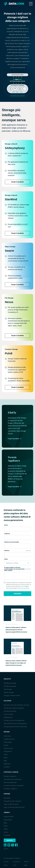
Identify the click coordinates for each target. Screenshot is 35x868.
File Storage (8, 689)
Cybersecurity (8, 717)
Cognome (7, 534)
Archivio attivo (8, 714)
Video (6, 755)
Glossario (7, 767)
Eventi (6, 758)
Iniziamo (18, 594)
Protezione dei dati (10, 711)
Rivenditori (7, 798)
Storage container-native (12, 696)
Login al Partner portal (11, 804)
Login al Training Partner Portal (14, 807)
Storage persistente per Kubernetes (15, 727)
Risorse (7, 732)
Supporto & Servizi (11, 772)
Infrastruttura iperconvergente (14, 708)
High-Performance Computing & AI (15, 724)
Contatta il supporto (10, 789)
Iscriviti (6, 849)
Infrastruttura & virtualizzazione (14, 720)
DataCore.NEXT (9, 817)
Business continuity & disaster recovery (16, 705)
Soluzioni (7, 701)
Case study (7, 736)
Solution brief (8, 748)
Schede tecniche (9, 739)
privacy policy (25, 588)
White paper (8, 742)
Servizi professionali (10, 782)
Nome (6, 525)
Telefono (17, 551)
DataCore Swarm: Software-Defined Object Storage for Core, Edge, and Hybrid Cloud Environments (16, 663)
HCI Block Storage (10, 686)
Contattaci (7, 835)
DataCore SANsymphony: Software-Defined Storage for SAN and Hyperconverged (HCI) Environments (16, 630)
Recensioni (7, 764)
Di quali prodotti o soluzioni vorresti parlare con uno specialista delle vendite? (17, 569)
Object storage (9, 692)
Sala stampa (8, 820)
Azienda (7, 812)
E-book (6, 745)
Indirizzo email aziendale (12, 542)
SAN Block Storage (10, 683)
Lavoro (6, 832)
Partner (7, 794)
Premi (6, 826)
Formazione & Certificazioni (13, 779)
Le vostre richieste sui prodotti (14, 786)
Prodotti (7, 679)
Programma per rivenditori (13, 801)
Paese (6, 559)
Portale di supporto (10, 776)
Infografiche (8, 751)
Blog (5, 761)
